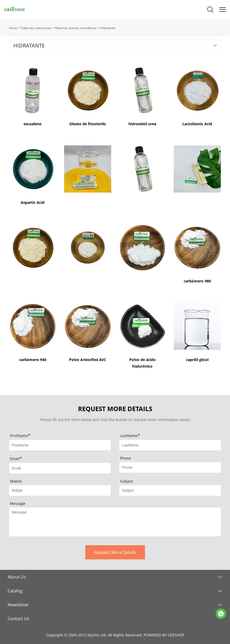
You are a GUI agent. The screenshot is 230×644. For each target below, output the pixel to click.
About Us (17, 577)
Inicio (13, 28)
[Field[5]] (60, 490)
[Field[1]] (60, 445)
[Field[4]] (170, 467)
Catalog (15, 591)
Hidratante (108, 28)
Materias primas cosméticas (76, 28)
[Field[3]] (60, 468)
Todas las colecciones (36, 28)
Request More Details (115, 552)
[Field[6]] (170, 490)
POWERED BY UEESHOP (164, 635)
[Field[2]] (170, 445)
